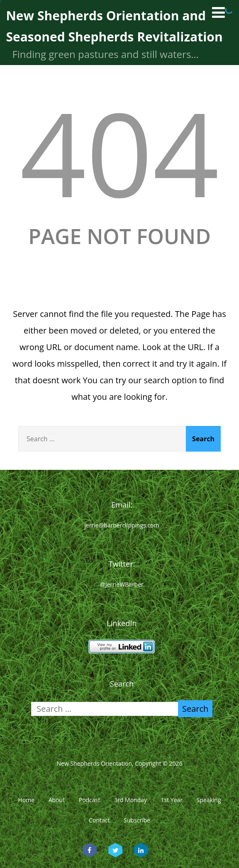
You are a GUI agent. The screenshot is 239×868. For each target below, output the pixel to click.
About (57, 800)
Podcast (90, 800)
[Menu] (218, 12)
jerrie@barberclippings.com (122, 525)
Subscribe (137, 820)
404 (119, 152)
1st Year (172, 800)
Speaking (209, 800)
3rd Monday (130, 800)
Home (26, 800)
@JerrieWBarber (122, 584)
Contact (99, 820)
